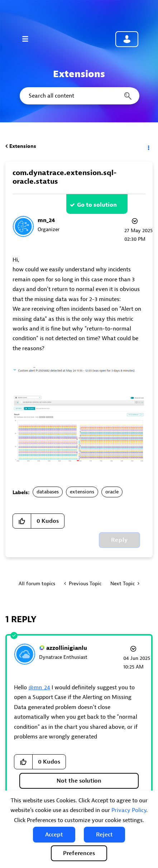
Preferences (79, 853)
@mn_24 (39, 688)
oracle (112, 492)
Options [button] (148, 146)
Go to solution (97, 205)
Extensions (23, 146)
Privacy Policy (129, 810)
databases (48, 492)
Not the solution (79, 781)
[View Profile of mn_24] (46, 220)
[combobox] (79, 96)
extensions (82, 492)
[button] (54, 835)
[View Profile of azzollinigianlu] (67, 648)
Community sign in (127, 39)
